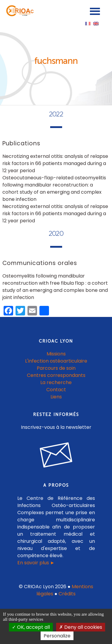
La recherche (56, 382)
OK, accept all (31, 627)
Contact (56, 390)
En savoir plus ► (36, 563)
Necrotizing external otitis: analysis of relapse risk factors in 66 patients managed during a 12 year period (55, 163)
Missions (56, 354)
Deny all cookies (81, 627)
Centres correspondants (56, 375)
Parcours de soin (56, 368)
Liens (56, 397)
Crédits (67, 594)
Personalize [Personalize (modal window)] (57, 636)
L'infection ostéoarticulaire (56, 361)
